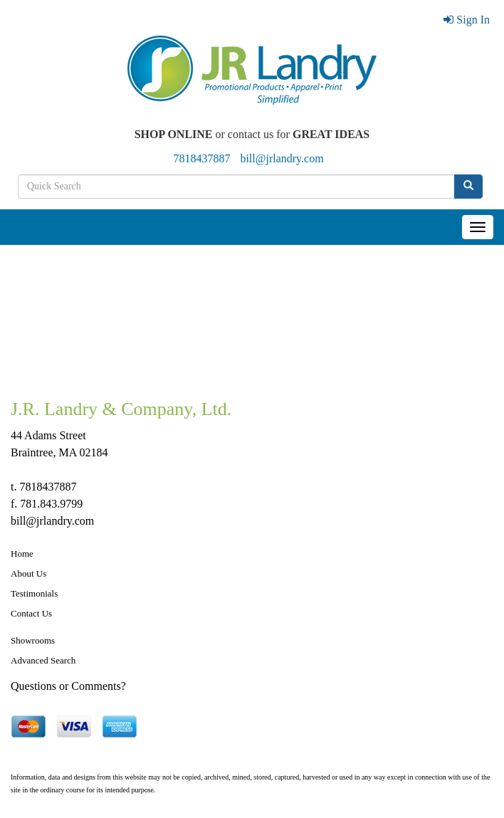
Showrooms (33, 640)
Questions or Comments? (68, 686)
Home (22, 554)
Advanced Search (43, 660)
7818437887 (201, 158)
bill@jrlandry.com (282, 158)
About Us (28, 573)
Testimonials (34, 593)
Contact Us (31, 613)
